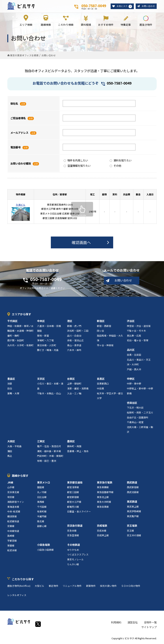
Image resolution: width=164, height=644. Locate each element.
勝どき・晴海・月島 (48, 351)
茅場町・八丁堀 (45, 341)
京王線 (130, 531)
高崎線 (11, 537)
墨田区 (71, 442)
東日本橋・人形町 (47, 346)
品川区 (131, 351)
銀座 (39, 332)
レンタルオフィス (17, 596)
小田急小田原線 (45, 550)
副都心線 (42, 527)
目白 (10, 389)
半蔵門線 (42, 517)
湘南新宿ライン (16, 503)
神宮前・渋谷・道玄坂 (139, 327)
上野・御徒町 (74, 384)
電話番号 (16, 148)
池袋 (10, 384)
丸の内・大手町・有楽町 (20, 346)
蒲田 (10, 452)
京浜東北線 (13, 493)
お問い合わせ (148, 6)
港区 (70, 322)
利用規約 (116, 623)
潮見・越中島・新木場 (49, 452)
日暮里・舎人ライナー (79, 512)
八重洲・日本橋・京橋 (49, 327)
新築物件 (91, 587)
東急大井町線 (104, 503)
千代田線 (42, 507)
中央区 (41, 322)
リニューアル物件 (72, 587)
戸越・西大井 (134, 370)
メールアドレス (19, 133)
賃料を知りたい (121, 161)
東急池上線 (103, 498)
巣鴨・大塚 (13, 394)
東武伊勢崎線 (134, 512)
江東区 (41, 442)
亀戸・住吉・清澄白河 (49, 447)
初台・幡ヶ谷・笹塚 (138, 341)
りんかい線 (73, 565)
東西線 (41, 503)
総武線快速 (13, 522)
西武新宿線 (133, 488)
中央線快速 (13, 532)
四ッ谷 (100, 332)
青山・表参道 (74, 346)
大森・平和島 (14, 447)
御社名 (14, 104)
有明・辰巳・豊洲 (47, 461)
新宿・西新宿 (104, 327)
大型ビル (39, 587)
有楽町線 (42, 512)
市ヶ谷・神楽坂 (105, 346)
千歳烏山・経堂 (135, 423)
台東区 (71, 379)
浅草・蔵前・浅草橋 (78, 389)
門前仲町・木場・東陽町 (50, 457)
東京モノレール (75, 560)
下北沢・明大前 (135, 408)
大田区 (11, 442)
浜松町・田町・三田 (78, 332)
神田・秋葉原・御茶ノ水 (20, 327)
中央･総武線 (14, 512)
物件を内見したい (76, 161)
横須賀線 (12, 517)
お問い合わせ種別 (21, 164)
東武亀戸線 (133, 517)
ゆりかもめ (73, 550)
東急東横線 (103, 488)
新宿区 (101, 322)
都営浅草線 (73, 488)
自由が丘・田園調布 (138, 418)
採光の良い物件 (108, 587)
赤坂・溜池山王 (75, 341)
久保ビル (21, 205)
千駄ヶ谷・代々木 (136, 332)
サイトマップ (149, 628)
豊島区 (11, 379)
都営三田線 (73, 493)
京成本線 (102, 531)
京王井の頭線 (134, 536)
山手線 (11, 488)
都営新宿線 (73, 498)
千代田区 (12, 322)
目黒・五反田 (134, 355)
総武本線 (12, 551)
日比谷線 (42, 498)
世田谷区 (132, 403)
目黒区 (101, 379)
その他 (115, 166)
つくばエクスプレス (78, 555)
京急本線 (72, 531)
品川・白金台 (74, 336)
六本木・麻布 (74, 351)
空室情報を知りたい (77, 166)
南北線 (41, 522)
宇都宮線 (12, 541)
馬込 (10, 457)
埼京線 (11, 498)
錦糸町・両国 (74, 447)
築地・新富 (43, 336)
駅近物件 (54, 587)
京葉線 (11, 527)
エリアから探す (21, 315)
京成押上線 (103, 536)
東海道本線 (13, 507)
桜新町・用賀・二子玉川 (140, 413)
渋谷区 (131, 322)
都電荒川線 (73, 507)
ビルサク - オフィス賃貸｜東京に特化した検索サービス (22, 6)
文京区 (41, 379)
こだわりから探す (23, 580)
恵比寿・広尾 (134, 336)
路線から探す (20, 476)
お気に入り (123, 6)
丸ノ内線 (42, 493)
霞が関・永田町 (16, 341)
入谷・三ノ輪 (74, 394)
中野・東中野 (134, 384)
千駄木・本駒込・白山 (49, 394)
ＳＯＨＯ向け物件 (131, 587)
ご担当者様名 (18, 119)
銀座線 (41, 488)
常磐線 (11, 546)
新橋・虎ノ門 (74, 327)
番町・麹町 (13, 336)
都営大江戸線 (74, 503)
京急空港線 (73, 536)
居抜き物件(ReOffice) (19, 587)
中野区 (131, 379)
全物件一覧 (150, 623)
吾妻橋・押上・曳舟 (78, 452)
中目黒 (100, 389)
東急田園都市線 (105, 493)
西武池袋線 (133, 493)
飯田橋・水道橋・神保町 (20, 332)
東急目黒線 (103, 507)
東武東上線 (133, 507)
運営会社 (133, 623)
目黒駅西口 (103, 384)
